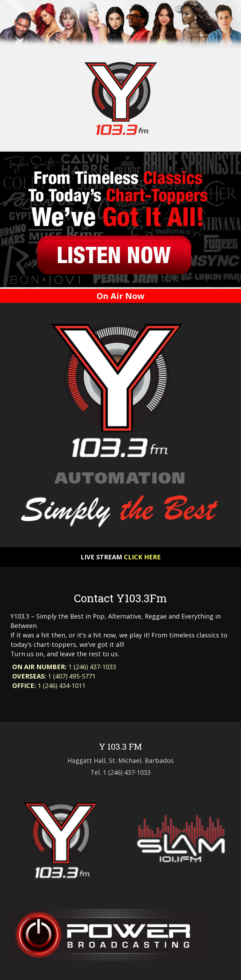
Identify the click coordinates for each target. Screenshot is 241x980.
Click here (142, 557)
